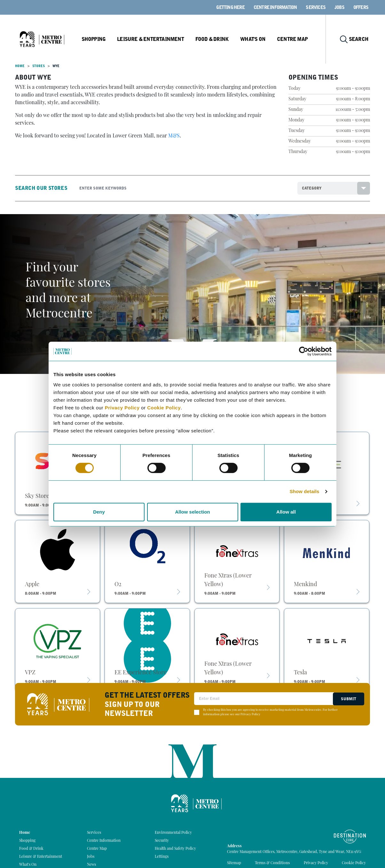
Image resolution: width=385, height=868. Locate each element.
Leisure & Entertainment (157, 39)
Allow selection (192, 512)
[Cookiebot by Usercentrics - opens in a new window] (304, 351)
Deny (99, 512)
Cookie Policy (164, 408)
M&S (174, 136)
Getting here (230, 7)
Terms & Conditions (272, 863)
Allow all (286, 512)
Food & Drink (218, 39)
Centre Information (275, 7)
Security (162, 841)
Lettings (162, 857)
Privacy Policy (122, 408)
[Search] (184, 188)
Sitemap (234, 863)
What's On (258, 39)
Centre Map (297, 39)
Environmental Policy (173, 833)
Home (20, 66)
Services (316, 7)
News (91, 865)
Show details (305, 491)
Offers (361, 7)
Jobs (339, 7)
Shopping (101, 39)
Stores (39, 66)
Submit (348, 699)
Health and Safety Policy (175, 849)
